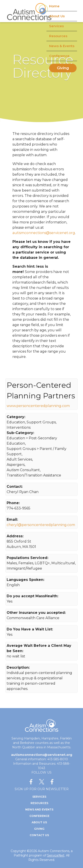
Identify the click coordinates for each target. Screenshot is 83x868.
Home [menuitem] (54, 6)
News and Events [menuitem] (39, 809)
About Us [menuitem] (57, 16)
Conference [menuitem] (59, 56)
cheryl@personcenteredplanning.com (41, 525)
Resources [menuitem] (58, 36)
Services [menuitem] (56, 26)
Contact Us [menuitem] (39, 835)
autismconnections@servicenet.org (44, 233)
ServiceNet (56, 855)
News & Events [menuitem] (62, 46)
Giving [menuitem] (63, 68)
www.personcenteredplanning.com (38, 406)
